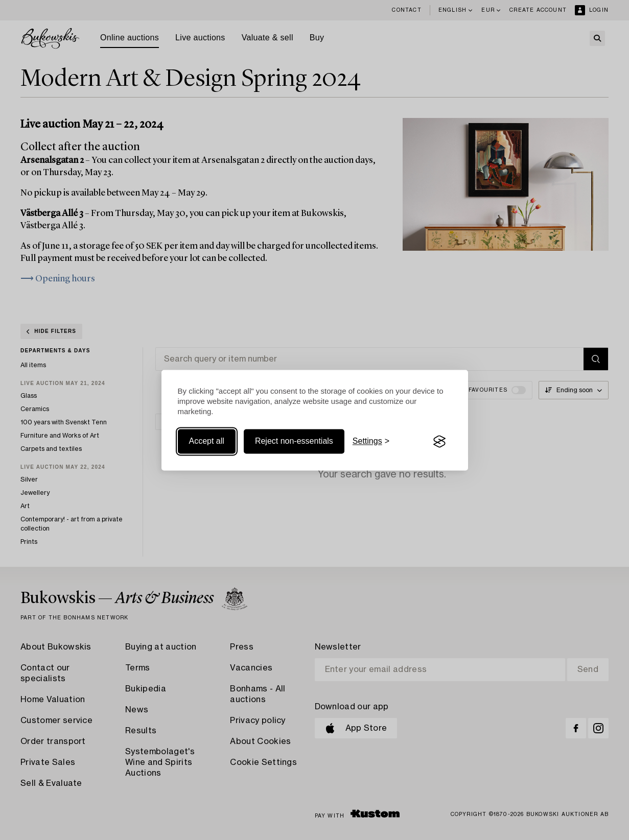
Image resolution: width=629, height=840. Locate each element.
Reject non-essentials (294, 441)
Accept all (207, 441)
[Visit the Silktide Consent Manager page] (439, 442)
